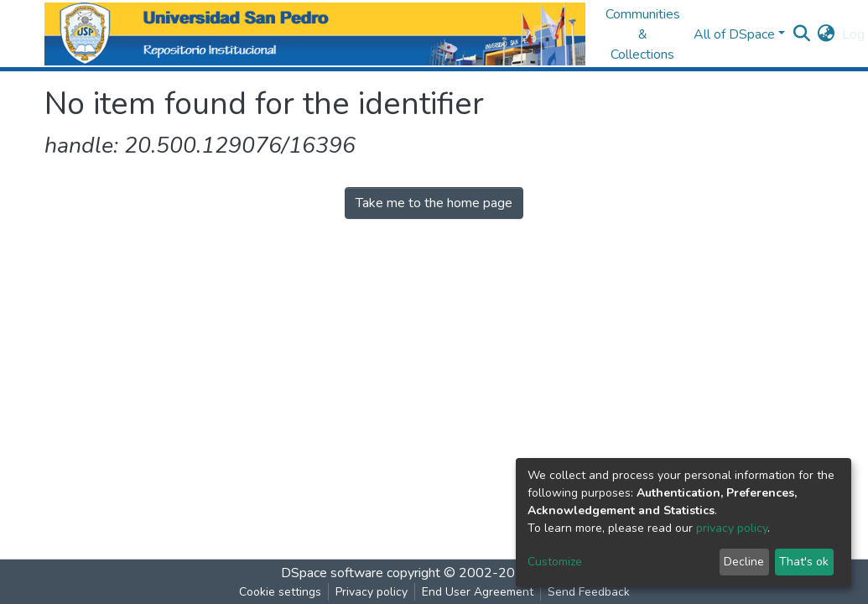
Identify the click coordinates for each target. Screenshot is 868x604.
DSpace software (332, 573)
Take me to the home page (434, 203)
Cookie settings (280, 592)
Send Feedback (589, 592)
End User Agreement (478, 592)
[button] (826, 34)
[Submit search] (802, 34)
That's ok (804, 562)
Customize (555, 562)
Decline (744, 562)
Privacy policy (372, 592)
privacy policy (732, 528)
